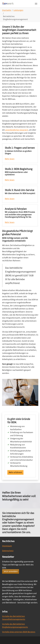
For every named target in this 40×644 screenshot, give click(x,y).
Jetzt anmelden (11, 571)
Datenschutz (8, 551)
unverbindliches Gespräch (17, 130)
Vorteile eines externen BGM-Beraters (19, 632)
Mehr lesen (10, 159)
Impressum (7, 546)
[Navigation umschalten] (36, 4)
